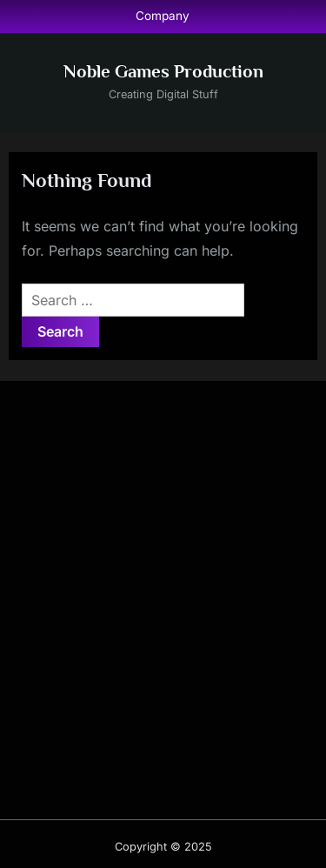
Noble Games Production (163, 71)
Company (163, 16)
